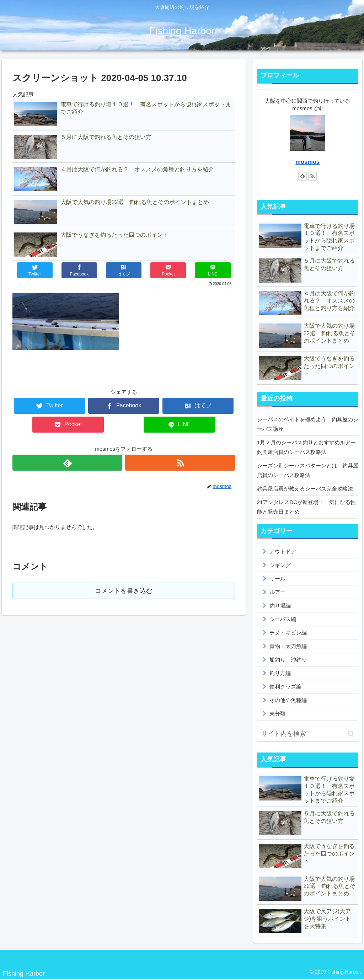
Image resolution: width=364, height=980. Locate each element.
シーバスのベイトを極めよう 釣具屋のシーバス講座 (308, 424)
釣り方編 (280, 673)
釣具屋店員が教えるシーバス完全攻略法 (305, 489)
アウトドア (283, 551)
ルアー (277, 592)
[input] (308, 734)
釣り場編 (280, 606)
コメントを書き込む (124, 591)
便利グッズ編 (285, 687)
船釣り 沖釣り (288, 660)
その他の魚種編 (288, 700)
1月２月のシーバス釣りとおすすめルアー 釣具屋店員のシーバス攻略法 (308, 447)
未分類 (277, 714)
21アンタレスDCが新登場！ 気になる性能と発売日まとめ (306, 507)
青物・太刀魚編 (288, 646)
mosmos (307, 162)
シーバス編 (283, 619)
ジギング (280, 565)
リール (277, 579)
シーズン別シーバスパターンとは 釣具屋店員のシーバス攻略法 (308, 470)
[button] (351, 734)
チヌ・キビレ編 (288, 633)
